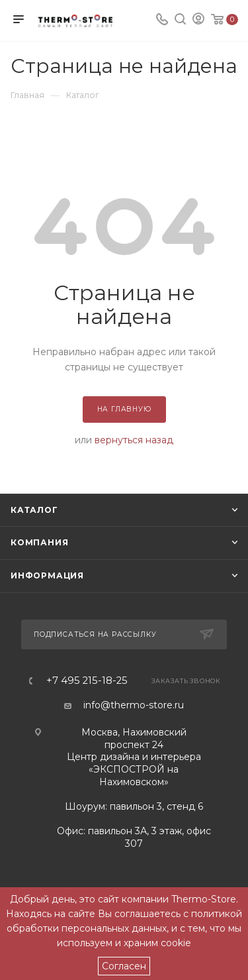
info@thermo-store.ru (134, 705)
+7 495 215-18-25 (87, 681)
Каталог (34, 510)
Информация (47, 575)
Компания (39, 542)
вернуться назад (134, 440)
